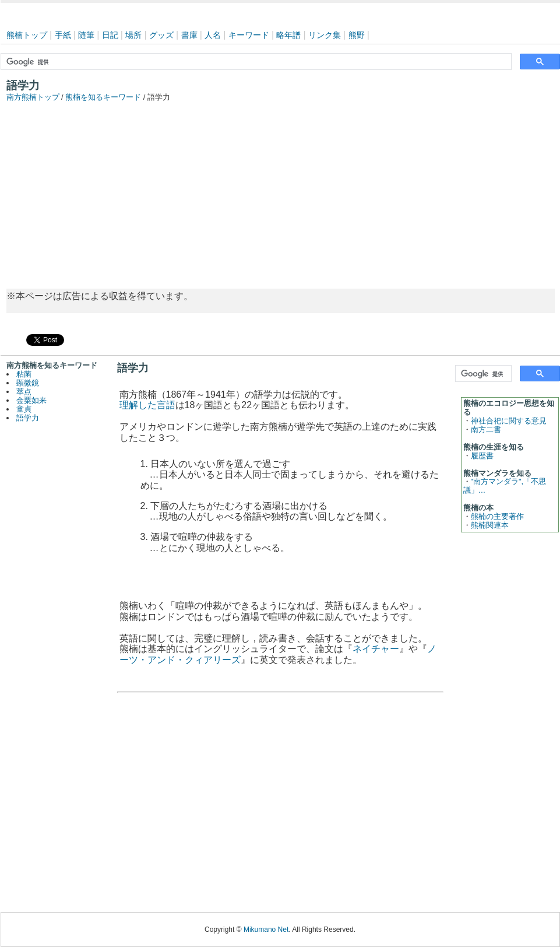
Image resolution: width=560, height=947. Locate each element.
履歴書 (482, 456)
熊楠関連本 (490, 525)
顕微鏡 (28, 383)
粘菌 (24, 374)
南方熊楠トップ (33, 97)
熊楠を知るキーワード (103, 97)
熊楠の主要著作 (497, 516)
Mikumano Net (266, 930)
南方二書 (486, 429)
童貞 (24, 409)
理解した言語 (147, 405)
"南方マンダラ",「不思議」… (505, 486)
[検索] (255, 62)
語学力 (28, 418)
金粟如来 (31, 400)
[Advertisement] (280, 190)
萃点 (24, 392)
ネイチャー (376, 649)
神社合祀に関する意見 (509, 421)
